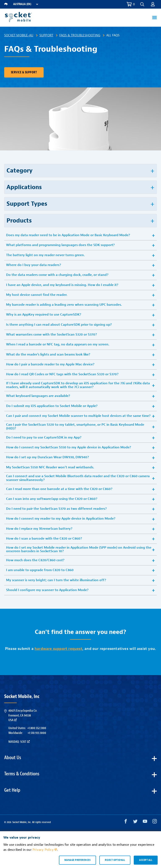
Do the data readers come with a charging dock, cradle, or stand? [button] (57, 275)
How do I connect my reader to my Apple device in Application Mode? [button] (61, 519)
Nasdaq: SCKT (19, 742)
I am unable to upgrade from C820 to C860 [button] (40, 570)
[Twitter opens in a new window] (135, 822)
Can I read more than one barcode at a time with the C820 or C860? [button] (59, 489)
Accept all (146, 860)
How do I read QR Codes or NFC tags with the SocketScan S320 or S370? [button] (62, 374)
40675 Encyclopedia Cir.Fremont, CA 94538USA (23, 715)
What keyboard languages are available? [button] (38, 396)
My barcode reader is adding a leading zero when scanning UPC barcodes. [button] (64, 305)
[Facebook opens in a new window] (126, 822)
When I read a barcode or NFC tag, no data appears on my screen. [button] (58, 344)
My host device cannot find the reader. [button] (37, 295)
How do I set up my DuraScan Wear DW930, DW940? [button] (47, 457)
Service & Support (24, 72)
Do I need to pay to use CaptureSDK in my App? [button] (44, 437)
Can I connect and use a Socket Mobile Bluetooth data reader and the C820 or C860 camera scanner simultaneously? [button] (78, 478)
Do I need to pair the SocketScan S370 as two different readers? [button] (56, 509)
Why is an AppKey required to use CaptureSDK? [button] (44, 315)
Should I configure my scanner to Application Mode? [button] (47, 590)
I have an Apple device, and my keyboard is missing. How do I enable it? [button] (62, 285)
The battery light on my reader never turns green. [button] (45, 255)
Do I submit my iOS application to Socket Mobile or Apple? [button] (52, 406)
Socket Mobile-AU (19, 35)
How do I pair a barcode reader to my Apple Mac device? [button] (50, 364)
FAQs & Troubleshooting (80, 35)
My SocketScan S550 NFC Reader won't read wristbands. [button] (50, 467)
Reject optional (115, 860)
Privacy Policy (45, 850)
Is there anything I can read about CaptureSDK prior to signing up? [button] (59, 325)
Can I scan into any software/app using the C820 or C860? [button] (52, 499)
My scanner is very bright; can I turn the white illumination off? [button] (56, 580)
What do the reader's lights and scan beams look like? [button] (48, 354)
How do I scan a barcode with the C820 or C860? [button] (44, 539)
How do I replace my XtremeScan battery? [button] (39, 529)
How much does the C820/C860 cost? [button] (35, 560)
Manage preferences (77, 860)
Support (46, 35)
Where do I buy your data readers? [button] (34, 265)
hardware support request (58, 649)
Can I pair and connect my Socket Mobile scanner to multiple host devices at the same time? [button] (78, 416)
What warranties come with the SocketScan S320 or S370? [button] (51, 335)
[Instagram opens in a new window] (155, 822)
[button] (142, 4)
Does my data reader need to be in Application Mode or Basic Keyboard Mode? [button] (68, 235)
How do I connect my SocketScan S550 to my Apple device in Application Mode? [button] (69, 447)
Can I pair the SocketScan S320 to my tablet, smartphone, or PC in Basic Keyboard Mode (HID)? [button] (75, 427)
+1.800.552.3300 (37, 728)
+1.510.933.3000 (37, 733)
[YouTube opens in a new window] (145, 822)
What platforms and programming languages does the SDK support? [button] (60, 245)
